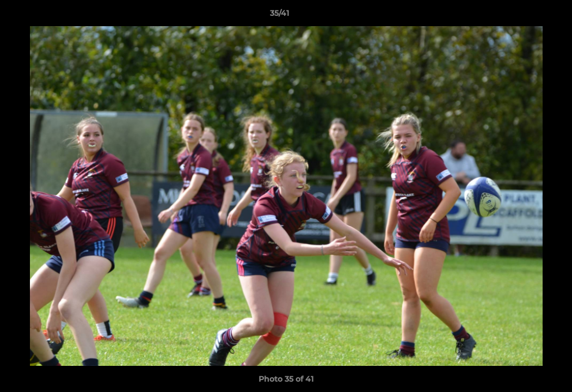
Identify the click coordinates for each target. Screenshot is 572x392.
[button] (526, 16)
